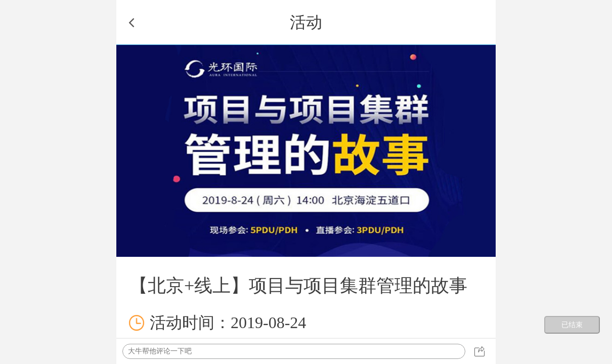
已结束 (572, 325)
